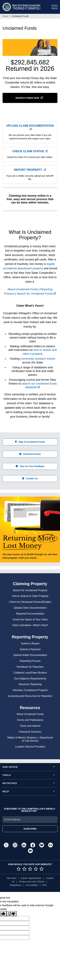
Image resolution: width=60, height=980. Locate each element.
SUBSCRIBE (30, 829)
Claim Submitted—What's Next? (30, 625)
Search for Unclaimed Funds (36, 294)
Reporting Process (30, 661)
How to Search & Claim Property (30, 596)
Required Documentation (30, 614)
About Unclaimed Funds (23, 289)
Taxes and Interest (30, 726)
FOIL (45, 885)
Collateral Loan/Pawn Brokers (30, 673)
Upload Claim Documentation (30, 126)
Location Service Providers (30, 747)
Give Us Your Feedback (30, 466)
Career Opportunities (31, 878)
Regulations (16, 885)
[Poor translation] (12, 914)
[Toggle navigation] (54, 7)
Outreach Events (30, 454)
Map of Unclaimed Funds (30, 442)
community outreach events (38, 359)
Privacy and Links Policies (32, 882)
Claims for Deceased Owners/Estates (30, 602)
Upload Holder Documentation (30, 655)
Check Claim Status (28, 151)
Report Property (28, 170)
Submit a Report (30, 643)
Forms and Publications (30, 720)
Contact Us (30, 478)
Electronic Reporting (30, 684)
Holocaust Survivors (30, 732)
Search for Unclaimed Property (30, 590)
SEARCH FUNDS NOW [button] (27, 98)
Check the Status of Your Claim (30, 620)
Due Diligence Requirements (30, 679)
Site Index (12, 878)
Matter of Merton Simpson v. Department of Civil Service (30, 739)
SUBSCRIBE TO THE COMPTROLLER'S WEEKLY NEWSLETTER (30, 810)
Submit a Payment (30, 649)
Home (5, 16)
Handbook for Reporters (30, 667)
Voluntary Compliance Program (30, 690)
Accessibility (32, 885)
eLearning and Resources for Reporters (30, 696)
